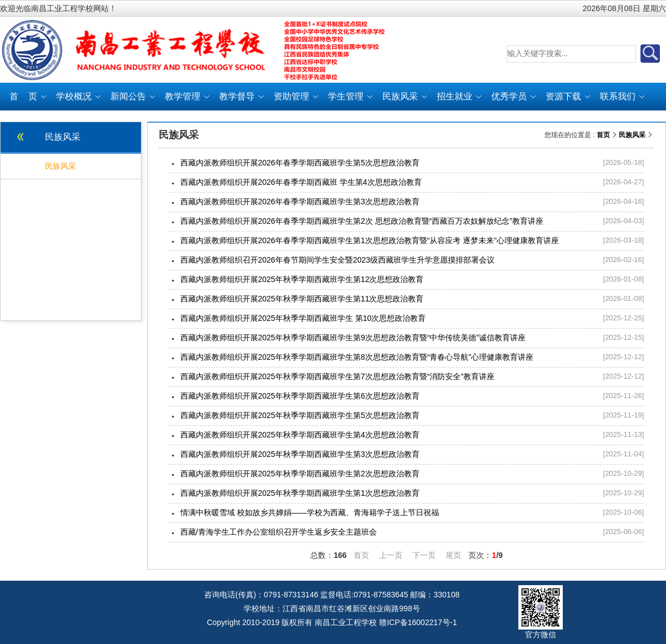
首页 (603, 135)
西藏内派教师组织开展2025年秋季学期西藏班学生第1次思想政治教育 (300, 493)
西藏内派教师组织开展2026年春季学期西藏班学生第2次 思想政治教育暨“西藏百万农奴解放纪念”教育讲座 (362, 221)
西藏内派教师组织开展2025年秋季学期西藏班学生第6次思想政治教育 (300, 396)
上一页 (391, 555)
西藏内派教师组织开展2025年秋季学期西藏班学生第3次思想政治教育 (300, 454)
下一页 (424, 555)
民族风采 (632, 135)
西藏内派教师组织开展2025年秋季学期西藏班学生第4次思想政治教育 (300, 435)
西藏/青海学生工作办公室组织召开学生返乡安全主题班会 (279, 532)
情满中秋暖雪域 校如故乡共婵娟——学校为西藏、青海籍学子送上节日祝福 (310, 512)
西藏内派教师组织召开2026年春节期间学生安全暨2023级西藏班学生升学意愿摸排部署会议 (337, 260)
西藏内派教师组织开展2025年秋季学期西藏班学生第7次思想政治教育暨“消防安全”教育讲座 (337, 376)
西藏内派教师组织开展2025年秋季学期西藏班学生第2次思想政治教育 (300, 474)
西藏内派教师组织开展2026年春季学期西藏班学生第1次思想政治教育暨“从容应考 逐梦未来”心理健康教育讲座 (370, 240)
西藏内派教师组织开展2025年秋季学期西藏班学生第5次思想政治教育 (300, 415)
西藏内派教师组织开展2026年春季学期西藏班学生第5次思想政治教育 (300, 163)
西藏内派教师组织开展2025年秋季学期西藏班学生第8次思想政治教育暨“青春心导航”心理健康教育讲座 (357, 357)
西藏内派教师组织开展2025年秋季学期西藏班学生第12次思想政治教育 (302, 279)
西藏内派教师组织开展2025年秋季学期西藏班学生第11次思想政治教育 (302, 299)
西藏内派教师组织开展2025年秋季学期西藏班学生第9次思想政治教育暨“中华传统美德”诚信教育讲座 (353, 338)
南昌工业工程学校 (346, 622)
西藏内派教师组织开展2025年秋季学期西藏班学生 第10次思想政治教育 (303, 318)
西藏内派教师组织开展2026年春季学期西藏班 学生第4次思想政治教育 (301, 182)
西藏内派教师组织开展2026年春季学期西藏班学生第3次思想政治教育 (300, 202)
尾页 (453, 555)
